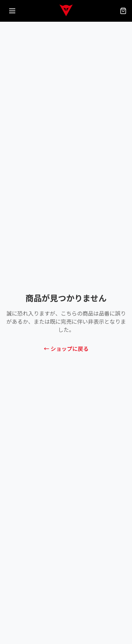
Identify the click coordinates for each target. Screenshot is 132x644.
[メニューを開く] (12, 11)
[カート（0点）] (123, 11)
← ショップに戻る (66, 349)
